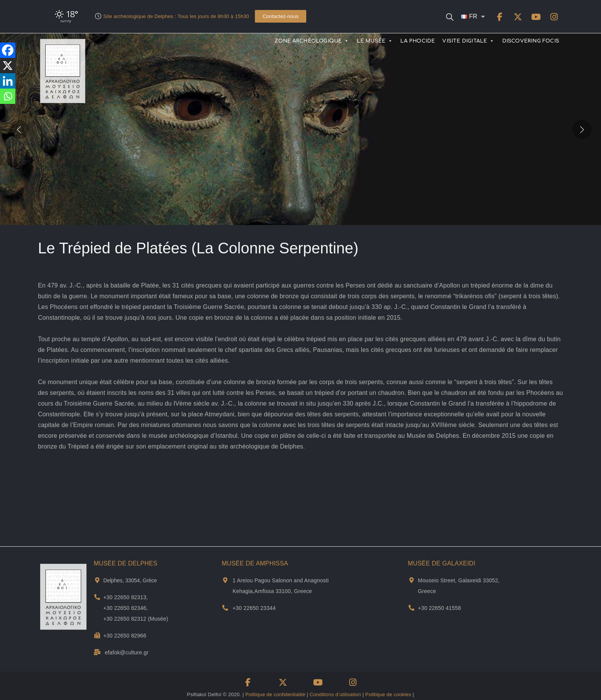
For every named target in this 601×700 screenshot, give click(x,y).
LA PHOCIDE (417, 41)
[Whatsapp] (8, 96)
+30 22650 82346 (125, 608)
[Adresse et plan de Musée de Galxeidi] (411, 580)
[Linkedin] (8, 81)
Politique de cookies (388, 694)
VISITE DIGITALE (468, 41)
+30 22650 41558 (439, 608)
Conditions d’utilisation (335, 694)
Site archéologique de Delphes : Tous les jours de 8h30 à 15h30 (176, 16)
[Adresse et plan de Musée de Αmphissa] (225, 580)
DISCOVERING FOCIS (531, 41)
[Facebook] (8, 50)
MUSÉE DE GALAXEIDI (442, 563)
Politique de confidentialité (275, 694)
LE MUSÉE (375, 41)
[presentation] (19, 129)
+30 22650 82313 (125, 597)
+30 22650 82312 (125, 619)
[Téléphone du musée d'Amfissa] (225, 608)
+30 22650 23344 (254, 608)
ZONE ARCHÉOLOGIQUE (312, 41)
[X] (8, 66)
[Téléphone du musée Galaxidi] (411, 608)
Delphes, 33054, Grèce (130, 580)
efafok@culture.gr (127, 652)
